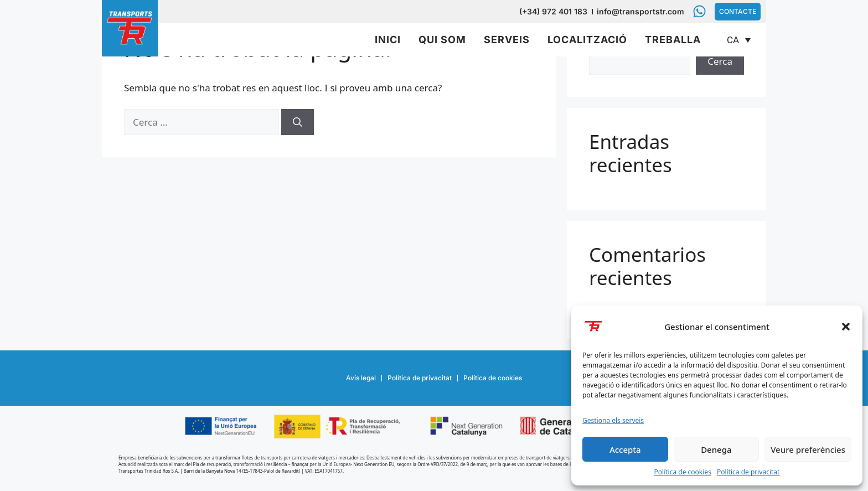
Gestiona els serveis (613, 420)
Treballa (673, 40)
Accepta (625, 449)
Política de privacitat (748, 472)
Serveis (507, 40)
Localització (587, 40)
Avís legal (361, 378)
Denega (716, 449)
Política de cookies (683, 472)
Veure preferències (808, 449)
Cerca (720, 61)
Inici (388, 40)
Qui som (442, 40)
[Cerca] (298, 122)
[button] (846, 327)
